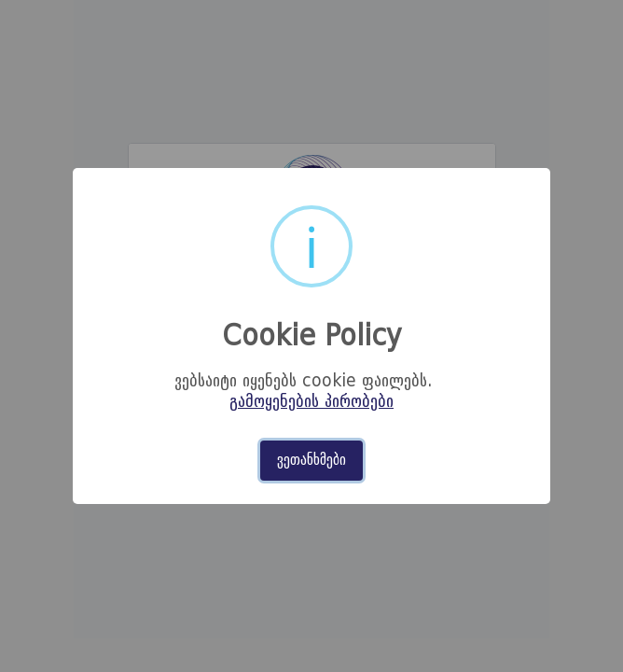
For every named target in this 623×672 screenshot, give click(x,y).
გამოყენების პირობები (311, 402)
